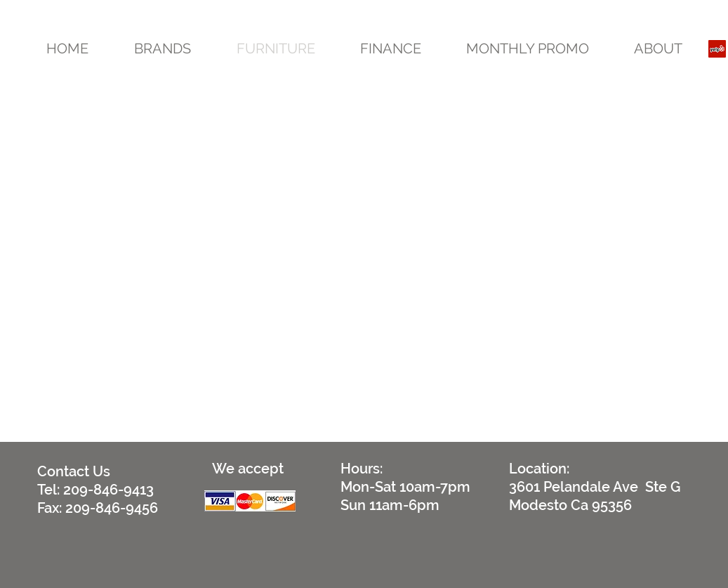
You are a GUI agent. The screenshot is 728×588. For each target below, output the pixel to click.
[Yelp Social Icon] (717, 49)
